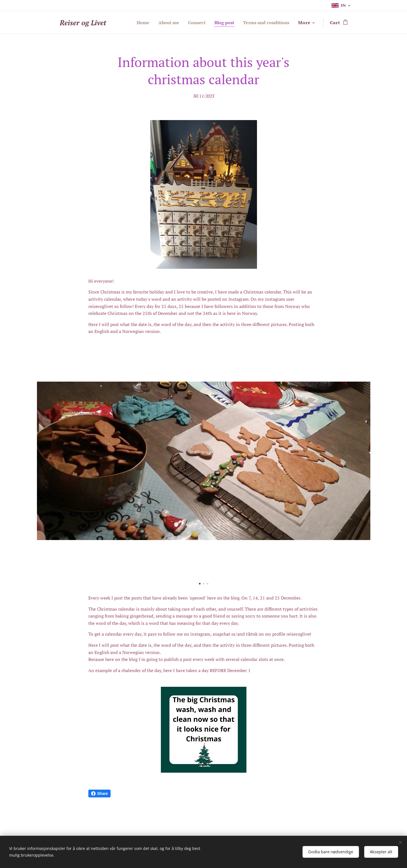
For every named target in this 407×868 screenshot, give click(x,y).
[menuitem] (134, 23)
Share (100, 794)
